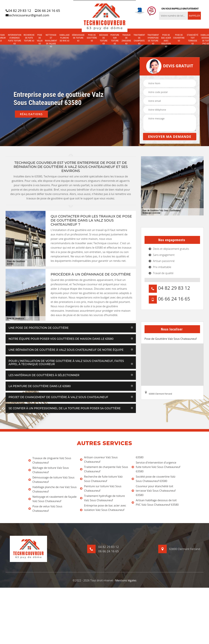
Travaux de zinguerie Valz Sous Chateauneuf (50, 460)
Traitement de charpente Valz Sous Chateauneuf (104, 469)
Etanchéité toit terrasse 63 (193, 39)
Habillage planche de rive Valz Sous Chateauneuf (53, 489)
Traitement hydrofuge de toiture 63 (153, 39)
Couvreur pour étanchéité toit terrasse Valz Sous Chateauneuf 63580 (154, 491)
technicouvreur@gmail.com (27, 15)
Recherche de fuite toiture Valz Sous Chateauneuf (101, 479)
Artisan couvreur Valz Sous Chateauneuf (99, 459)
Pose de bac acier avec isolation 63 (166, 41)
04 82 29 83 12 (18, 11)
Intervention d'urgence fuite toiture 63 (15, 39)
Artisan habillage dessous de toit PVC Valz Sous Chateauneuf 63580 (155, 502)
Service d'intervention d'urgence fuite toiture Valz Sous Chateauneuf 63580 (156, 467)
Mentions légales (126, 580)
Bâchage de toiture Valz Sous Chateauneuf (49, 470)
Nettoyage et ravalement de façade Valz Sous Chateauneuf (53, 499)
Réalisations (31, 114)
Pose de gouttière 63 (92, 38)
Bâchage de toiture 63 (104, 39)
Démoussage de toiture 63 (78, 38)
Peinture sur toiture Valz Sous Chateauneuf (101, 488)
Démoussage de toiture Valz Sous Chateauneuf (51, 480)
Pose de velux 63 (40, 39)
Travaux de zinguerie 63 (126, 39)
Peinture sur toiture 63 (115, 39)
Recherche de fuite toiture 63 (29, 38)
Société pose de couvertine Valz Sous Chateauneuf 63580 (153, 479)
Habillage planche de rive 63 (64, 38)
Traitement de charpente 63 (139, 39)
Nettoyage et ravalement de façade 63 (51, 41)
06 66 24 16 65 (47, 11)
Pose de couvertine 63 (179, 38)
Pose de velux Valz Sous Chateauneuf (45, 509)
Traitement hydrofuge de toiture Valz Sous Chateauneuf (102, 498)
